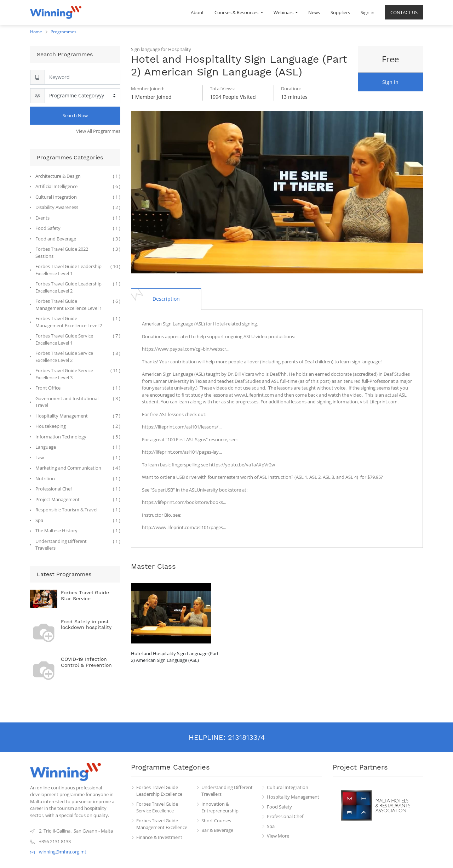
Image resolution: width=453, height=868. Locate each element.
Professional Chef (285, 816)
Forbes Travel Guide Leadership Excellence (159, 791)
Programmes (64, 32)
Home (36, 32)
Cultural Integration (288, 787)
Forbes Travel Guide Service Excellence (157, 807)
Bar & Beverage (217, 830)
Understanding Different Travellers (227, 791)
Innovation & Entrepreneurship (220, 807)
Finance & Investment (159, 837)
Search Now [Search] (75, 115)
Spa (271, 826)
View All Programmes (98, 131)
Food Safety (279, 807)
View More (278, 836)
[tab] (166, 299)
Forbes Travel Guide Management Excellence (162, 824)
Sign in (390, 82)
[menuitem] (197, 12)
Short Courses (216, 821)
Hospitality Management (293, 797)
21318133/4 (246, 737)
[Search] (82, 77)
